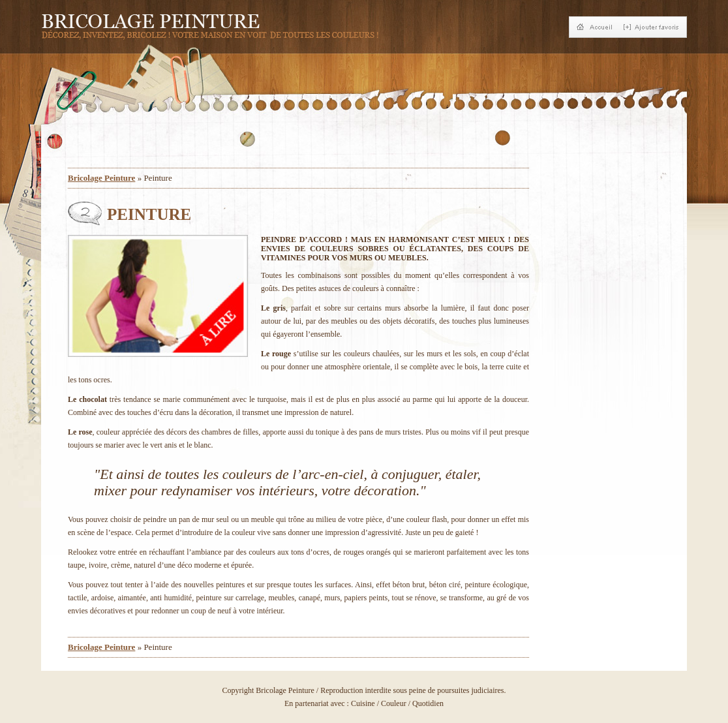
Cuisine (363, 703)
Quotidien (428, 703)
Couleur (394, 703)
